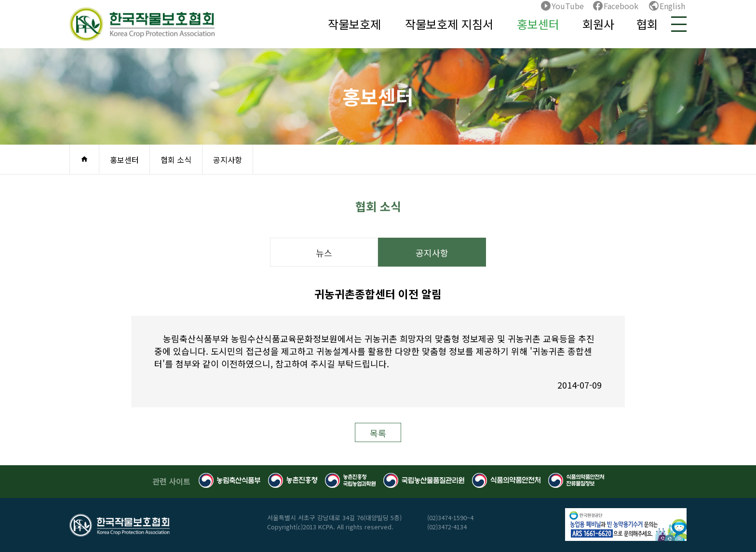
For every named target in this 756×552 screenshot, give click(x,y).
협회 (647, 24)
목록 (378, 433)
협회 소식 (176, 160)
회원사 (598, 24)
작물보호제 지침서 (449, 24)
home (84, 159)
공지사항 (228, 160)
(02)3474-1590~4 (450, 518)
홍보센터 (538, 24)
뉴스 (324, 253)
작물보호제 (354, 24)
